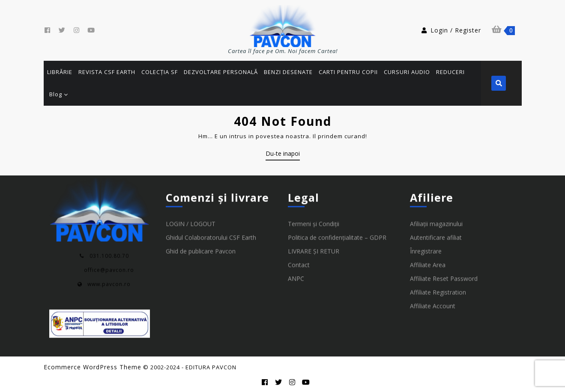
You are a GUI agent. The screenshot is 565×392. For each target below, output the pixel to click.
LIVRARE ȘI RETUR (314, 272)
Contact (299, 286)
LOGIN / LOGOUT (191, 245)
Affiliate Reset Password (444, 299)
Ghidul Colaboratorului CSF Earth (211, 258)
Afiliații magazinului (436, 245)
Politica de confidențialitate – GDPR (337, 258)
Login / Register (451, 30)
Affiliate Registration (438, 313)
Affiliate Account (433, 327)
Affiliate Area (428, 286)
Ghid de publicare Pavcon (201, 272)
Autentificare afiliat (436, 258)
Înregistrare (426, 272)
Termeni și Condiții (314, 245)
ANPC (296, 299)
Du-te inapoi (283, 155)
